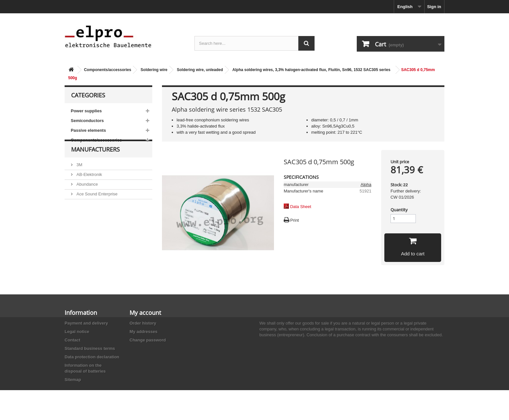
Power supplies (86, 111)
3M (79, 177)
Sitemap (73, 380)
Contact (72, 340)
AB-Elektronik (89, 187)
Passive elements (88, 130)
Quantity (399, 210)
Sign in (434, 7)
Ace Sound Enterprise (96, 206)
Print (295, 220)
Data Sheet (301, 207)
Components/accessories (108, 70)
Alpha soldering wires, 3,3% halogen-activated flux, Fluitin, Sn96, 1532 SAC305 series (311, 70)
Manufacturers (95, 164)
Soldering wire (154, 70)
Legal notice (77, 332)
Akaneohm (86, 235)
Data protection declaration (92, 357)
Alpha (366, 185)
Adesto (82, 226)
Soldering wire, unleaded (200, 70)
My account (145, 313)
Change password (148, 340)
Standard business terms (90, 348)
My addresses (143, 332)
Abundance (87, 197)
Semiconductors (87, 121)
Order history (143, 323)
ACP (80, 216)
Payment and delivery (86, 323)
